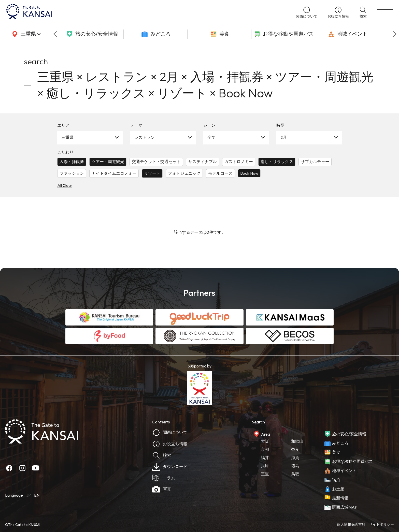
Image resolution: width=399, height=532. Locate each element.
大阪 (265, 441)
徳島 (295, 466)
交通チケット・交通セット (156, 161)
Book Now (249, 173)
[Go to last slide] (55, 34)
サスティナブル (203, 161)
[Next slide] (395, 34)
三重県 (67, 137)
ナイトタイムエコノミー (114, 173)
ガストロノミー (239, 161)
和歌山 (297, 441)
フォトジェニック (184, 173)
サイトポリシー (381, 524)
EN (37, 495)
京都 (265, 449)
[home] (146, 12)
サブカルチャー (315, 161)
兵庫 (265, 466)
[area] (25, 34)
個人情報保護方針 (351, 524)
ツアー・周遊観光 (108, 161)
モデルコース (220, 173)
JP (28, 495)
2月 (284, 137)
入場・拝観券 (72, 161)
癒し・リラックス (277, 161)
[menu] (385, 12)
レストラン (145, 137)
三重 (265, 474)
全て (211, 137)
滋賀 (295, 457)
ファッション (72, 173)
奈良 (295, 449)
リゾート (152, 173)
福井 (265, 457)
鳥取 (295, 474)
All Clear (65, 185)
